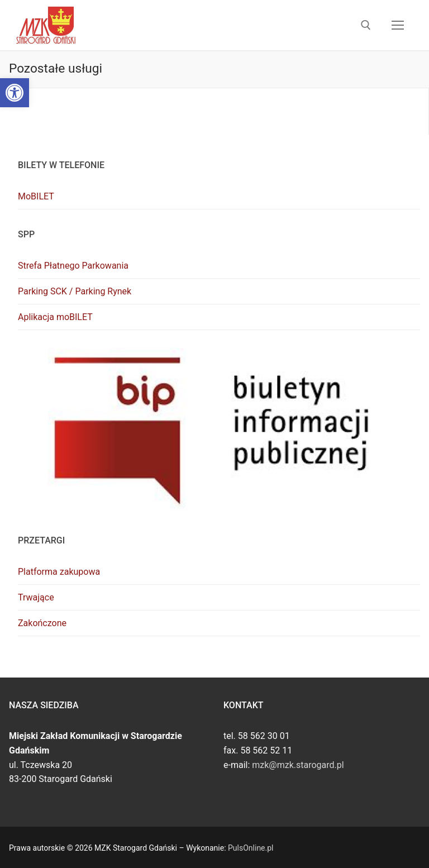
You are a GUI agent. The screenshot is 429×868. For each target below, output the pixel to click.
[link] (15, 93)
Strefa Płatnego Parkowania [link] (73, 266)
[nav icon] (398, 25)
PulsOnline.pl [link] (251, 848)
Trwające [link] (36, 597)
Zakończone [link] (42, 623)
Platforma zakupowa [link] (59, 572)
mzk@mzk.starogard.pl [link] (298, 765)
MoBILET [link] (36, 196)
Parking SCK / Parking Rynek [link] (75, 291)
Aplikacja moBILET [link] (55, 317)
